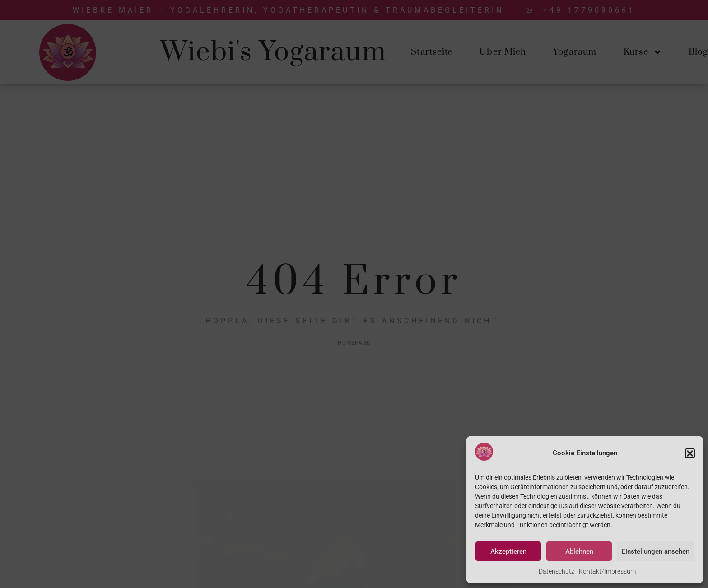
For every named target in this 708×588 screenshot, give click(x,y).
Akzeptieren (508, 551)
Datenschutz (557, 571)
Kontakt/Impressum (607, 571)
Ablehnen (579, 551)
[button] (690, 453)
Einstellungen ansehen (656, 551)
